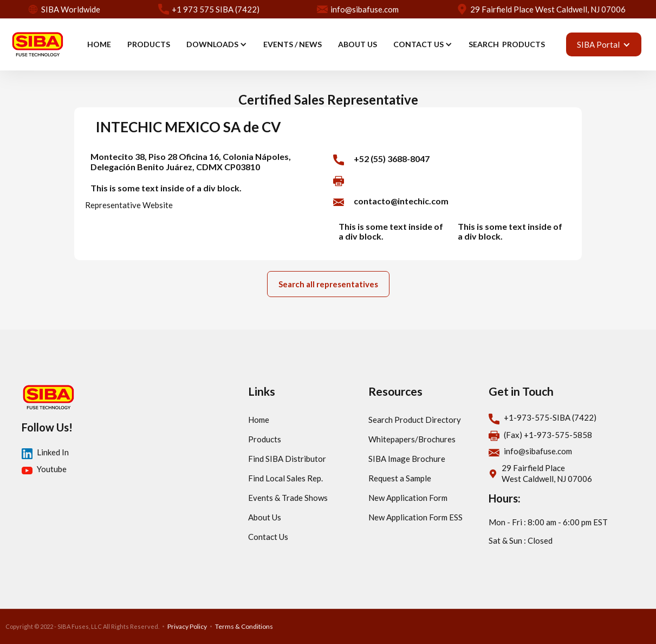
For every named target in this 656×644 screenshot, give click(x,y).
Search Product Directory (415, 420)
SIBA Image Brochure (407, 459)
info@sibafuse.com (538, 451)
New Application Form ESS (415, 517)
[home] (37, 44)
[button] (217, 44)
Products (265, 439)
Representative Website (129, 205)
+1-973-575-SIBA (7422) (550, 417)
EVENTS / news (293, 44)
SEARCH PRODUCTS (507, 44)
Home (259, 420)
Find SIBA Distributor (287, 459)
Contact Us (268, 537)
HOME (99, 44)
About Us (265, 517)
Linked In (53, 452)
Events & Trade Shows (288, 498)
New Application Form (408, 498)
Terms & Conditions (244, 626)
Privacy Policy (187, 626)
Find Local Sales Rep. (285, 478)
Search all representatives (328, 284)
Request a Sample (400, 478)
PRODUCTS (149, 44)
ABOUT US (358, 44)
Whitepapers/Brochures (412, 439)
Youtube (52, 469)
